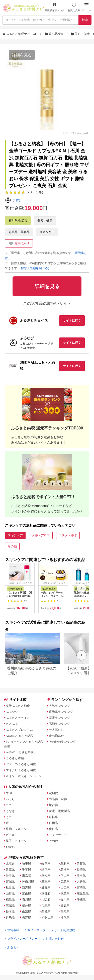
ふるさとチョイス (18, 718)
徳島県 (65, 894)
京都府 (46, 894)
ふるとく (12, 947)
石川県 (27, 899)
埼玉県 (27, 864)
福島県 (10, 899)
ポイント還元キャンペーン (24, 776)
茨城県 (10, 905)
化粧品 (53, 829)
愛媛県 (65, 905)
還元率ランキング (61, 712)
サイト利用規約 (64, 930)
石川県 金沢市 (18, 221)
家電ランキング (59, 718)
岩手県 (10, 876)
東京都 (27, 876)
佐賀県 (81, 864)
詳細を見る (22, 55)
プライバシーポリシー (21, 939)
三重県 (46, 882)
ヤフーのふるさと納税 (21, 764)
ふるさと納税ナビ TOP (20, 34)
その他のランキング (62, 742)
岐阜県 (46, 864)
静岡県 (46, 870)
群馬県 (10, 917)
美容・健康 (81, 34)
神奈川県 (28, 882)
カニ (9, 805)
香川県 (65, 899)
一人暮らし (56, 730)
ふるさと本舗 (15, 758)
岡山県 (65, 876)
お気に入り (74, 7)
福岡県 (65, 917)
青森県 (10, 870)
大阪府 (46, 899)
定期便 (53, 793)
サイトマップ (35, 930)
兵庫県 (46, 905)
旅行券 (53, 805)
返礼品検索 (55, 34)
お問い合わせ (54, 939)
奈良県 (46, 911)
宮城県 (10, 882)
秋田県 (10, 888)
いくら (10, 799)
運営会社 (12, 930)
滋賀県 (46, 888)
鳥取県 (65, 864)
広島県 (65, 882)
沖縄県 (81, 899)
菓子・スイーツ (16, 841)
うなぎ (10, 811)
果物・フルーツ (16, 829)
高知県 (65, 911)
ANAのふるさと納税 (20, 736)
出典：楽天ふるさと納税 (76, 133)
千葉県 (27, 870)
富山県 (27, 894)
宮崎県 (81, 888)
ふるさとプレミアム (19, 730)
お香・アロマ (41, 535)
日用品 (53, 823)
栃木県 (10, 911)
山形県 (10, 894)
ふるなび (12, 712)
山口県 (65, 888)
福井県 (27, 905)
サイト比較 (15, 700)
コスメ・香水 (68, 535)
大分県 (81, 882)
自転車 (53, 817)
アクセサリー (58, 835)
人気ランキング (59, 706)
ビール (10, 835)
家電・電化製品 (59, 811)
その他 (12, 546)
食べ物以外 (56, 736)
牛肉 (9, 793)
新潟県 (27, 888)
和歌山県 (47, 917)
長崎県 (81, 870)
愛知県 (46, 876)
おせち (10, 847)
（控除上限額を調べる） (34, 268)
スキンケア (47, 232)
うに (9, 817)
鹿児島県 (83, 894)
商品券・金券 (58, 799)
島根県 (65, 870)
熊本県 (81, 876)
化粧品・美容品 (19, 232)
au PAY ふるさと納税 (20, 752)
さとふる (12, 724)
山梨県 (27, 911)
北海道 (10, 864)
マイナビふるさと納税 (21, 770)
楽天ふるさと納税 (18, 706)
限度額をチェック (55, 7)
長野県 (27, 917)
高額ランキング (59, 724)
